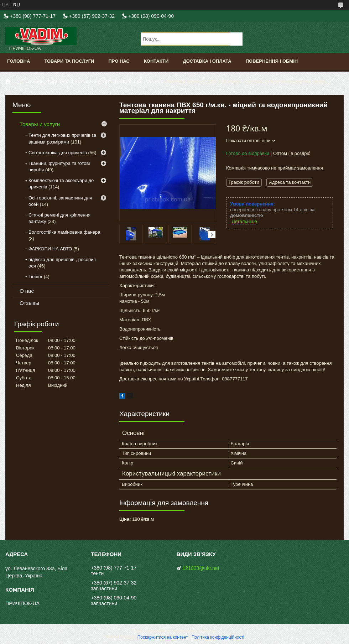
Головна (19, 61)
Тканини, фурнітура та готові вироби (67, 82)
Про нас (119, 61)
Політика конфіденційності (218, 637)
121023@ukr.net (201, 568)
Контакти (156, 61)
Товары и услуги (40, 124)
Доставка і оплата (207, 61)
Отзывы (29, 303)
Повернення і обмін (272, 61)
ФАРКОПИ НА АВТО (50, 249)
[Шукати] (236, 39)
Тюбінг (35, 277)
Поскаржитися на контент (163, 637)
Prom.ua (208, 631)
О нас (27, 291)
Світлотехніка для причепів (58, 153)
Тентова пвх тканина (138, 82)
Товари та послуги (69, 61)
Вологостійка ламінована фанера (64, 232)
